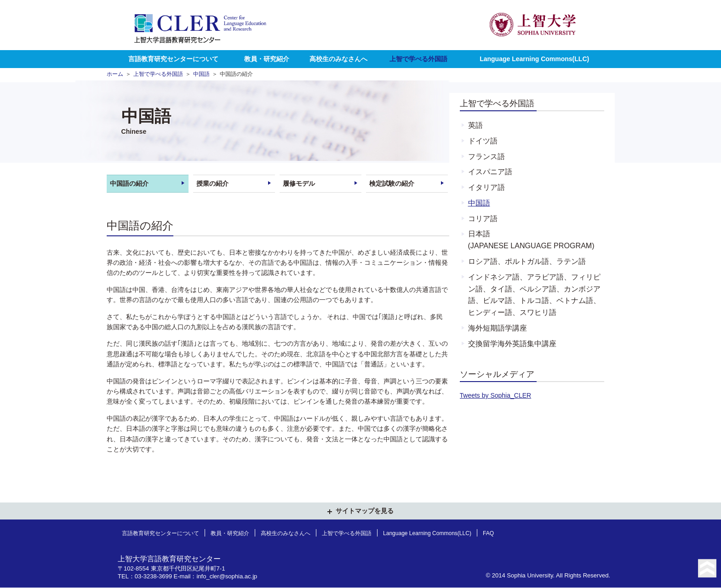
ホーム (115, 74)
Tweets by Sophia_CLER (496, 395)
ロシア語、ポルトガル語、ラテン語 (527, 261)
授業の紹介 (212, 183)
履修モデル (299, 183)
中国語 (201, 74)
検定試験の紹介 (392, 183)
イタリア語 (486, 187)
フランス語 (486, 156)
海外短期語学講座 (498, 328)
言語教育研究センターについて (173, 59)
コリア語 (483, 218)
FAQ (488, 533)
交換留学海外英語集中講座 (512, 343)
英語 (475, 125)
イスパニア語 (490, 171)
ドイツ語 (483, 141)
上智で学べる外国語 (418, 59)
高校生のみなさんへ (338, 59)
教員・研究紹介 (267, 59)
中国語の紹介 (129, 183)
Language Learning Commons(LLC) (534, 59)
